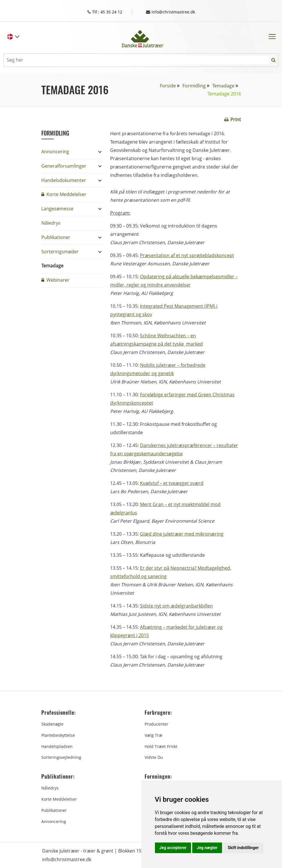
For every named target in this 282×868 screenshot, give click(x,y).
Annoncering (55, 151)
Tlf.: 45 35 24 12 (109, 12)
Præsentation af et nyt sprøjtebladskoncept (187, 255)
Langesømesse (57, 208)
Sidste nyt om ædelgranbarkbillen (176, 606)
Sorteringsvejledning (61, 757)
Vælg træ (153, 735)
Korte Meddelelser (64, 194)
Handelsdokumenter (64, 180)
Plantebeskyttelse (58, 735)
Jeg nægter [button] (207, 848)
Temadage (223, 85)
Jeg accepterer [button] (173, 848)
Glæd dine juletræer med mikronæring (182, 534)
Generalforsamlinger (64, 166)
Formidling (194, 85)
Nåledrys (51, 223)
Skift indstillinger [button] (243, 848)
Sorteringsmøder (60, 251)
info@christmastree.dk (174, 12)
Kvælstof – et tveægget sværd (172, 483)
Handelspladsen (57, 746)
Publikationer (56, 237)
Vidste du (154, 757)
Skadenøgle (52, 724)
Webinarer (55, 280)
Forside (168, 85)
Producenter (156, 724)
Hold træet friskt (161, 746)
